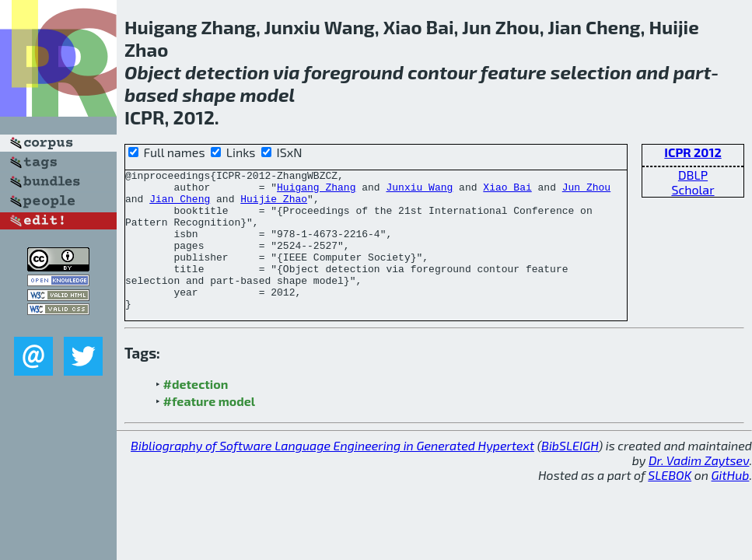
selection (591, 72)
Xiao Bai (507, 191)
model (267, 94)
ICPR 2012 (693, 152)
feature (514, 72)
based (151, 94)
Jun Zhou (586, 191)
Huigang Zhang (316, 191)
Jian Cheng (180, 205)
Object (153, 72)
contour (442, 72)
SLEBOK (670, 503)
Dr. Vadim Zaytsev (699, 488)
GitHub (731, 503)
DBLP (693, 175)
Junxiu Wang (419, 191)
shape (209, 94)
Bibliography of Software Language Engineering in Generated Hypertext (332, 473)
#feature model (210, 429)
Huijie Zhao (274, 205)
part (692, 72)
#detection (196, 412)
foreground (353, 72)
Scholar (693, 189)
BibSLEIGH (570, 473)
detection (227, 72)
